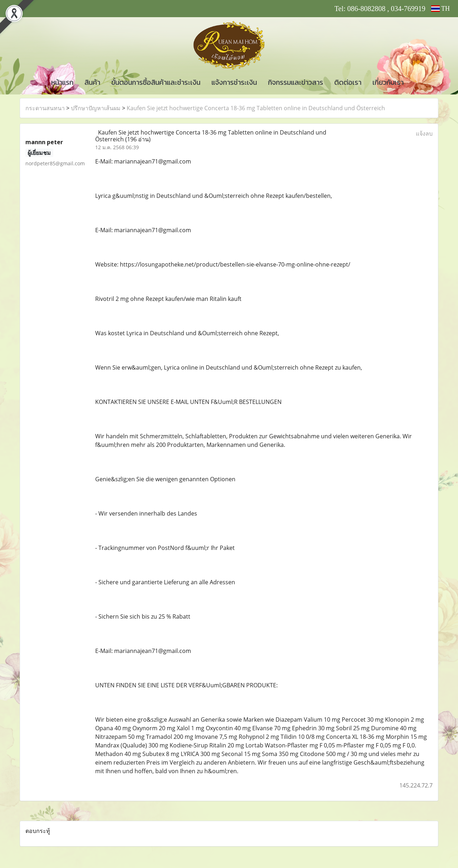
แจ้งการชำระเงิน (234, 82)
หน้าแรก (62, 82)
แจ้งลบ (424, 133)
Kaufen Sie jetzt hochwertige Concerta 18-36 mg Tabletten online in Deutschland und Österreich (256, 108)
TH (440, 9)
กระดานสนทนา (45, 108)
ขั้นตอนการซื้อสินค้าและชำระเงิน (156, 82)
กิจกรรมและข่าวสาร (296, 82)
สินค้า (92, 82)
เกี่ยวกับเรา (388, 82)
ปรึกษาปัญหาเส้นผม (96, 108)
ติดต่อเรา (348, 82)
